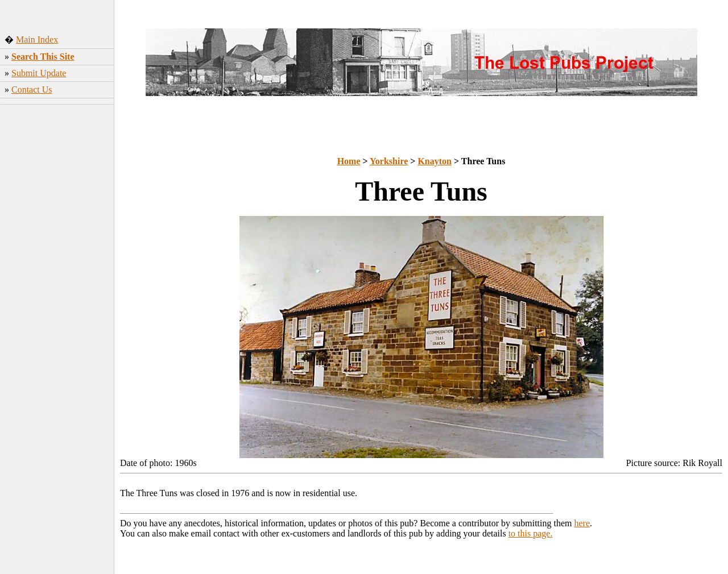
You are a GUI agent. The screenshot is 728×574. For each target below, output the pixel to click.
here (582, 523)
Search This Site (43, 57)
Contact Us (32, 90)
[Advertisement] (57, 287)
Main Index (37, 39)
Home (349, 161)
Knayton (435, 161)
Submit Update (39, 73)
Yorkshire (389, 161)
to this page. (531, 533)
